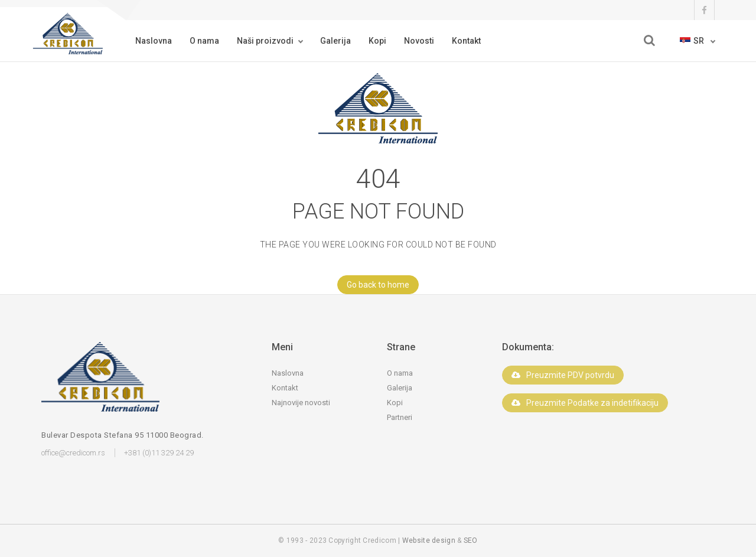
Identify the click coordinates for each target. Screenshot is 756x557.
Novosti (419, 41)
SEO (471, 540)
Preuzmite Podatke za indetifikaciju (585, 403)
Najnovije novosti (301, 403)
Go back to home (373, 285)
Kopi (377, 41)
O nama (204, 41)
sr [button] (693, 41)
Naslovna (154, 41)
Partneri (400, 417)
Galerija (335, 41)
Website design (429, 540)
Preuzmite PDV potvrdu (563, 375)
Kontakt (466, 41)
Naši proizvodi (265, 41)
